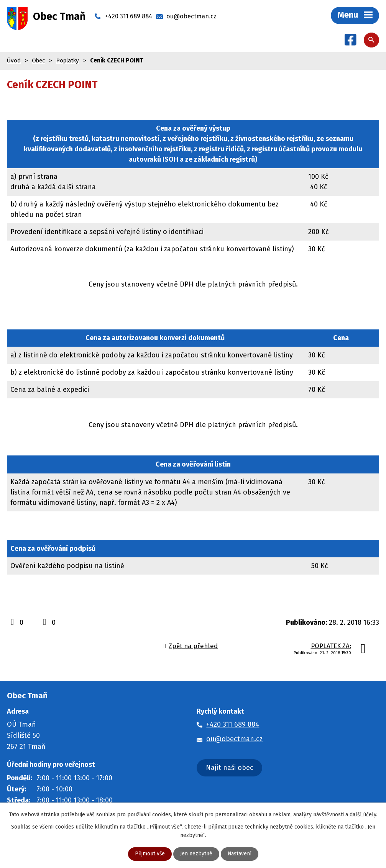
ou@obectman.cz (234, 739)
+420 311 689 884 (233, 725)
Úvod (14, 61)
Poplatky (67, 61)
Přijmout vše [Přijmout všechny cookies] (150, 854)
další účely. (363, 814)
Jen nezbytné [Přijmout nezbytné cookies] (196, 854)
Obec (38, 61)
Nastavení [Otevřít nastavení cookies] (240, 854)
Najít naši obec (230, 768)
